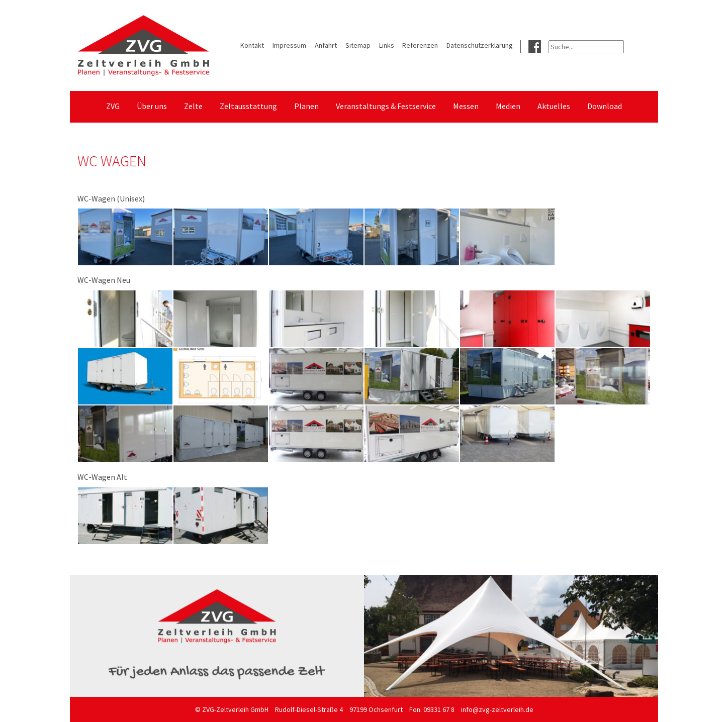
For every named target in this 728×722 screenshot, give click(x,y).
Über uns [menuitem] (152, 106)
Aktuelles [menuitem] (554, 106)
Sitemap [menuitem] (358, 45)
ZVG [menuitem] (113, 106)
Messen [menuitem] (466, 106)
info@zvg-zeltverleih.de (497, 709)
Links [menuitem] (387, 45)
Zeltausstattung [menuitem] (248, 106)
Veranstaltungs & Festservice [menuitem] (386, 106)
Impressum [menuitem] (289, 45)
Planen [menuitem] (306, 106)
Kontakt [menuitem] (252, 45)
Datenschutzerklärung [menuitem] (480, 45)
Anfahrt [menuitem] (326, 45)
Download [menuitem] (605, 106)
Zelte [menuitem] (193, 106)
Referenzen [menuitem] (420, 45)
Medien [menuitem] (508, 106)
